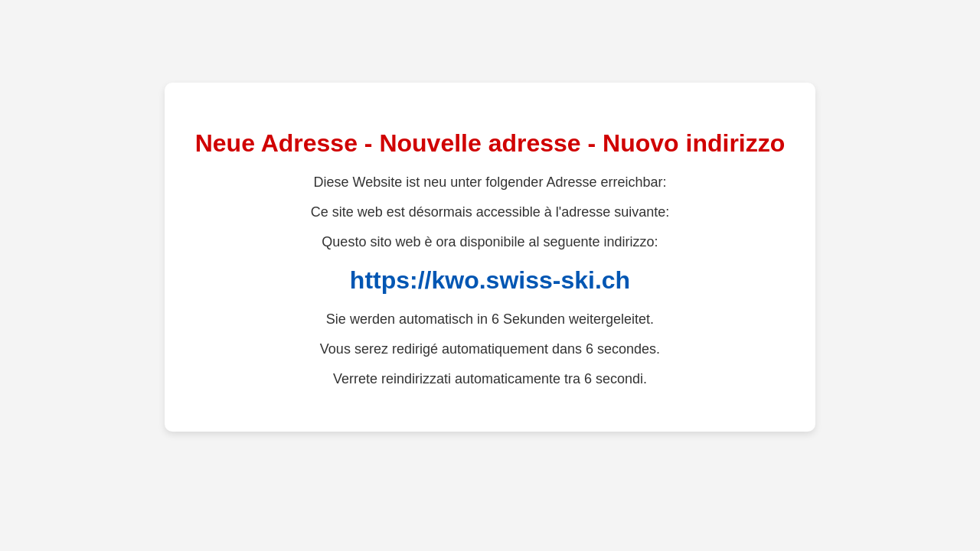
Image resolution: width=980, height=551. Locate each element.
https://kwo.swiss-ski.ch (490, 280)
